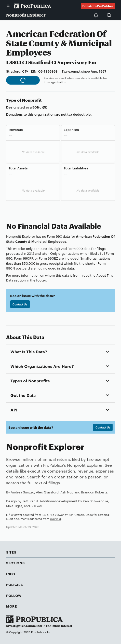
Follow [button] (14, 595)
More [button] (12, 606)
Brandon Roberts (94, 492)
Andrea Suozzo (22, 492)
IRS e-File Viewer (53, 515)
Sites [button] (11, 552)
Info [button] (11, 574)
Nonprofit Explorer (26, 15)
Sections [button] (15, 563)
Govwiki (55, 519)
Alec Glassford (47, 492)
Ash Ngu (67, 492)
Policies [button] (14, 584)
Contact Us (20, 304)
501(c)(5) (40, 107)
